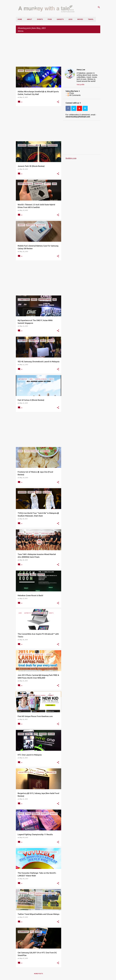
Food (50, 19)
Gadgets (60, 19)
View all (21, 31)
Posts (71, 93)
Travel (91, 19)
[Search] (99, 7)
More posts (39, 974)
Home (20, 19)
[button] (58, 102)
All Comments (74, 95)
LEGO (70, 19)
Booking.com (71, 158)
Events (40, 19)
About (30, 19)
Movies (80, 19)
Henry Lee (81, 70)
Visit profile (81, 85)
